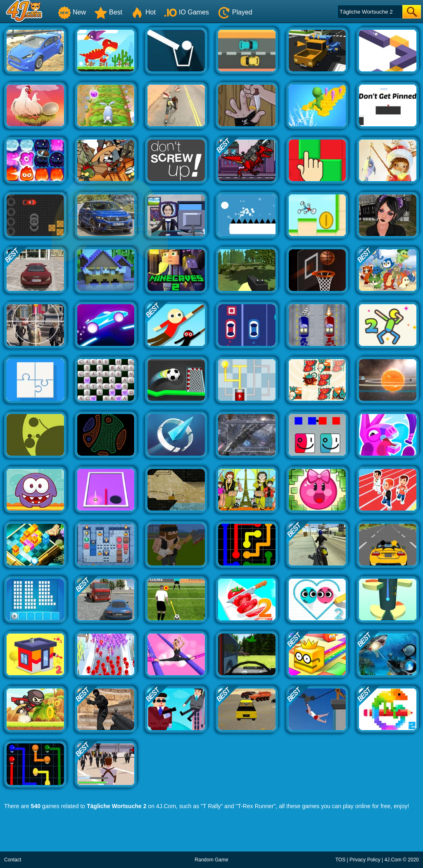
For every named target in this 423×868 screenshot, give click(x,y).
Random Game (211, 860)
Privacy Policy (365, 860)
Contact (13, 860)
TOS (340, 860)
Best (108, 12)
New (72, 12)
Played (235, 12)
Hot (143, 12)
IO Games (187, 12)
